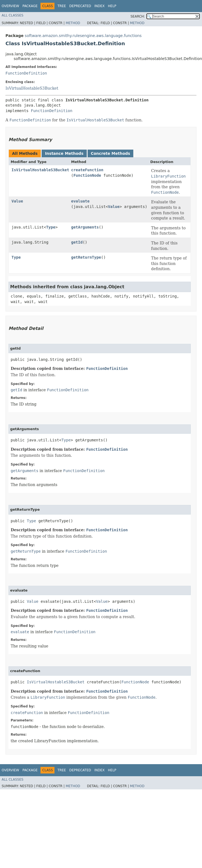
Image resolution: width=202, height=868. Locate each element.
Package (30, 6)
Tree (62, 6)
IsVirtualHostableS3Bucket (32, 88)
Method (73, 23)
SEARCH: (138, 16)
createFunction (87, 170)
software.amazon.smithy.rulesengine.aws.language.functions (83, 36)
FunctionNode (87, 175)
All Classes (12, 15)
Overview (10, 6)
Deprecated (80, 6)
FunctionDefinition (26, 73)
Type (51, 227)
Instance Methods (64, 153)
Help (112, 6)
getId (77, 242)
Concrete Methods (111, 153)
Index (100, 6)
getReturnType (86, 257)
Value (17, 201)
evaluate (80, 201)
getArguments (85, 227)
